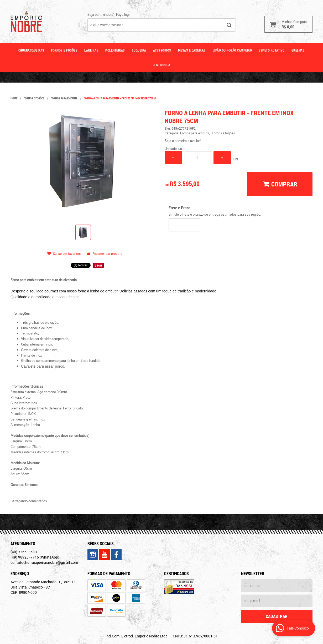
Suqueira (139, 50)
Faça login (124, 14)
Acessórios (162, 50)
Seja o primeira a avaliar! (183, 141)
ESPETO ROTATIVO (272, 50)
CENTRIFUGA (162, 65)
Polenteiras (115, 50)
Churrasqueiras (31, 50)
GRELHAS (298, 50)
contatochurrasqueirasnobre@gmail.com (44, 562)
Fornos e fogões (64, 50)
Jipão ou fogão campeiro (232, 50)
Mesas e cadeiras (192, 50)
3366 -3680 (24, 552)
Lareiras (91, 50)
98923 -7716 (35, 557)
